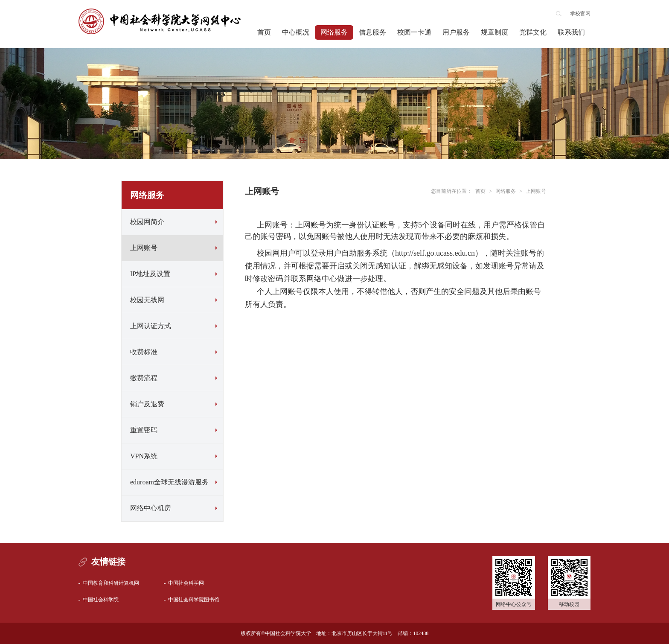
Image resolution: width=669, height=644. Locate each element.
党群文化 (533, 32)
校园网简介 (147, 222)
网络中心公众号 (514, 604)
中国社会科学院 (101, 600)
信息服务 (372, 32)
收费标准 (144, 352)
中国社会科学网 (186, 583)
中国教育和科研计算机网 (111, 583)
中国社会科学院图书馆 (194, 600)
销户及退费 (147, 404)
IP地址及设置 (150, 274)
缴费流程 (144, 378)
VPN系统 (144, 456)
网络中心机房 (151, 508)
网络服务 (334, 32)
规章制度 (494, 32)
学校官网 (580, 14)
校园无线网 (147, 300)
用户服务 (456, 32)
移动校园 (569, 604)
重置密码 (144, 430)
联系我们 (571, 32)
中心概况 (296, 32)
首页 (264, 32)
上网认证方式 (151, 326)
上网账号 (144, 248)
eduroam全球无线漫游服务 (169, 482)
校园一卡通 (414, 32)
